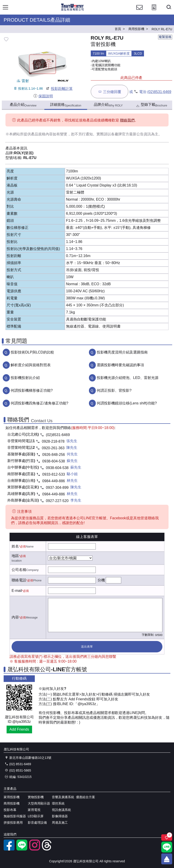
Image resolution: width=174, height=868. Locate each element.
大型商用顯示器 (39, 803)
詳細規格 (66, 105)
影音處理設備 (37, 823)
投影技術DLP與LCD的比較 (32, 352)
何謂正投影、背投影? (114, 390)
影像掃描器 (60, 816)
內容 (15, 617)
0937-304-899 (57, 488)
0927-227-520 (57, 501)
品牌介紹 (108, 105)
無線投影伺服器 (15, 816)
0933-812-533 (54, 474)
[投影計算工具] (154, 11)
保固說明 (43, 96)
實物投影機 (36, 797)
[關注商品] (167, 838)
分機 (101, 580)
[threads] (47, 849)
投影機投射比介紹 (25, 378)
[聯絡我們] (139, 11)
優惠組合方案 (86, 797)
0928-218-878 (53, 441)
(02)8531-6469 (159, 92)
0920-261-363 (53, 448)
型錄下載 (151, 105)
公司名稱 (19, 570)
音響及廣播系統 (63, 797)
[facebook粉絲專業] (9, 849)
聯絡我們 (127, 120)
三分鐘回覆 (110, 92)
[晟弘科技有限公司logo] (72, 10)
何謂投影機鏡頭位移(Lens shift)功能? (127, 403)
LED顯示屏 (36, 816)
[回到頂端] (167, 859)
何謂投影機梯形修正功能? (32, 390)
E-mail (17, 591)
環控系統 (58, 803)
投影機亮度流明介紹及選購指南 (122, 352)
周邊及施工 (60, 823)
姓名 (15, 546)
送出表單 (87, 647)
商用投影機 (12, 803)
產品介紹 (23, 105)
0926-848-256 (54, 455)
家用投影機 (12, 797)
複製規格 (165, 37)
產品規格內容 (42, 134)
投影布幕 (10, 810)
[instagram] (35, 849)
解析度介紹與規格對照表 (31, 365)
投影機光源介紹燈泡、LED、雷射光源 (127, 378)
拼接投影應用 (13, 823)
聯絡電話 (19, 580)
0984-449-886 (54, 481)
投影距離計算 (59, 89)
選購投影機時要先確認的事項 (120, 365)
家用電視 (34, 810)
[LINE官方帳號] (22, 849)
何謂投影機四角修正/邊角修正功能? (39, 403)
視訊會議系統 (61, 810)
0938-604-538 (54, 461)
